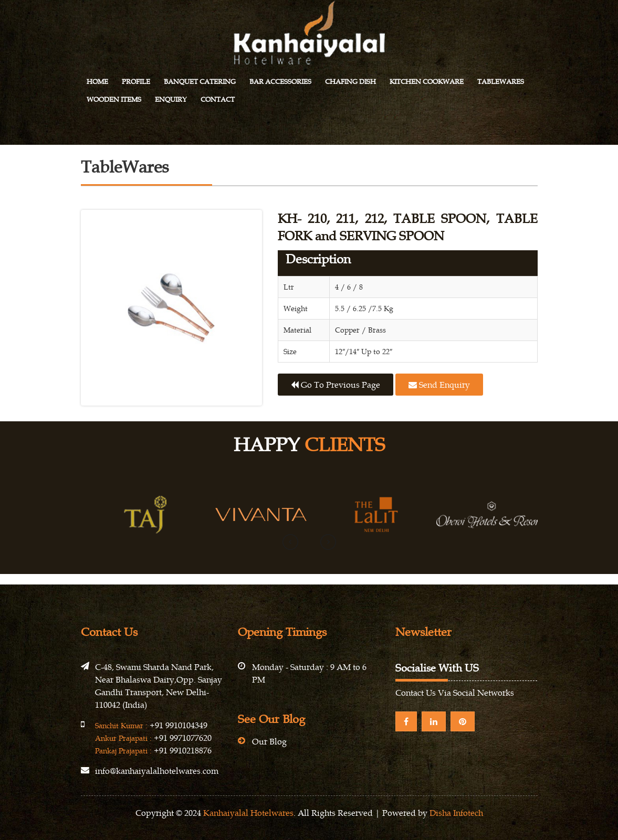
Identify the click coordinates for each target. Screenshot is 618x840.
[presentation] (290, 542)
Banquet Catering (200, 82)
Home (97, 82)
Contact (218, 99)
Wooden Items (114, 99)
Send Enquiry (439, 385)
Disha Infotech (456, 813)
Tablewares (501, 82)
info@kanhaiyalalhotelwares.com (157, 771)
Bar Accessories (280, 82)
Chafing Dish (350, 82)
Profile (136, 82)
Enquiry (171, 99)
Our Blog (269, 741)
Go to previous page (336, 385)
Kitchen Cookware (427, 82)
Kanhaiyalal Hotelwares (248, 813)
